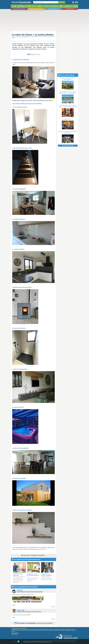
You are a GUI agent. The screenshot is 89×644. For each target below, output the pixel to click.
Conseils (34, 6)
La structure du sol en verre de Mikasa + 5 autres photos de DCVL (68, 106)
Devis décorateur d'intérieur (18, 575)
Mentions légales (39, 641)
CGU (53, 641)
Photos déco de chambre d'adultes (46, 575)
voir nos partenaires (15, 634)
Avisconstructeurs (68, 6)
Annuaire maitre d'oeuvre (36, 9)
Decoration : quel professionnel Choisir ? (33, 575)
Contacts (25, 641)
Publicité (65, 641)
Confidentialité (70, 641)
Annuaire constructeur (19, 9)
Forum (13, 6)
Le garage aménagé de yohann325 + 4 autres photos (68, 132)
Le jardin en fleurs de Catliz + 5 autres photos (68, 79)
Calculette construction (47, 641)
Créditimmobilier (40, 6)
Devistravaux (61, 6)
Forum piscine (70, 9)
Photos (27, 6)
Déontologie (60, 641)
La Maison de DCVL (68, 119)
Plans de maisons (53, 6)
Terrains (46, 6)
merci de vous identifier (44, 623)
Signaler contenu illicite (31, 641)
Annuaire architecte (53, 9)
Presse (56, 641)
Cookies (75, 641)
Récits (21, 6)
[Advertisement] (44, 21)
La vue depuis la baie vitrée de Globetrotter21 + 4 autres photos (68, 92)
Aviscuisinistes (75, 6)
